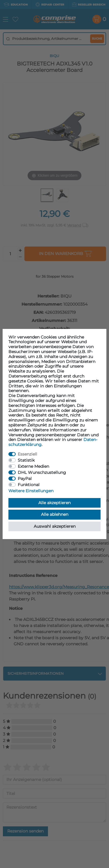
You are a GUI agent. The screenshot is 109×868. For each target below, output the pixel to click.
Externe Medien (33, 466)
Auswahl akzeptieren (55, 526)
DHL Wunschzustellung (42, 472)
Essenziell (27, 454)
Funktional (29, 485)
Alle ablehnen (55, 514)
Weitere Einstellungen (31, 491)
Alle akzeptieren (54, 503)
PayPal (25, 479)
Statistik (26, 460)
